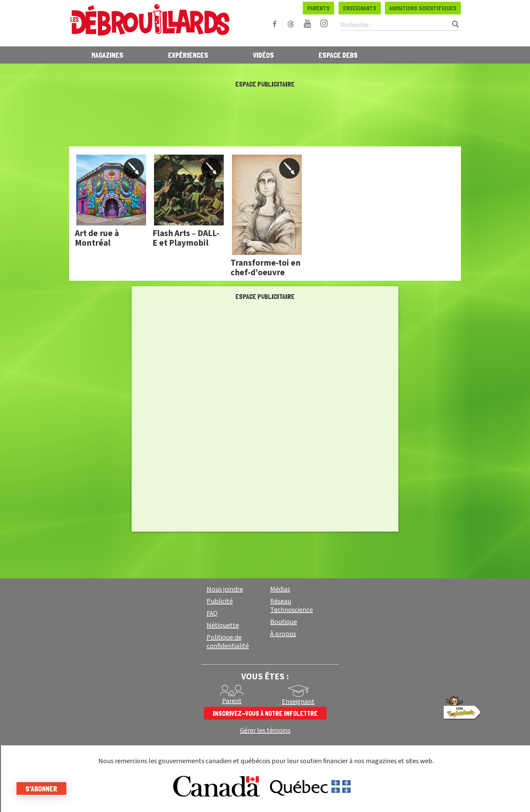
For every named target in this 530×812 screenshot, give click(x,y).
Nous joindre (225, 589)
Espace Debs (338, 55)
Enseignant (298, 702)
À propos (283, 634)
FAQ (212, 613)
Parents (318, 8)
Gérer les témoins (265, 731)
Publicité (220, 601)
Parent (232, 701)
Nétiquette (223, 625)
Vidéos (263, 55)
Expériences (188, 55)
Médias (280, 589)
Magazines (107, 55)
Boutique (284, 622)
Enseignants (360, 8)
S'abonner (42, 789)
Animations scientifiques (423, 8)
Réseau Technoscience (291, 606)
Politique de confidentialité (228, 642)
